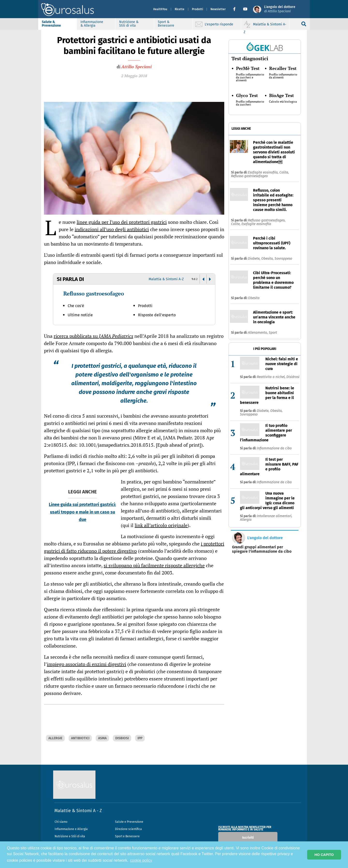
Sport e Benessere (127, 836)
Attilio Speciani (136, 67)
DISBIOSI (122, 738)
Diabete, (255, 259)
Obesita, (268, 259)
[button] (233, 9)
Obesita (254, 298)
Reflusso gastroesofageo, (267, 220)
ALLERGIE (55, 738)
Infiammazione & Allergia (95, 24)
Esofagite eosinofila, (264, 172)
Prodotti (195, 9)
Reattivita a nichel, (272, 377)
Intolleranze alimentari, (275, 516)
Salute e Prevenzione (129, 822)
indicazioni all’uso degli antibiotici (112, 229)
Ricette (177, 9)
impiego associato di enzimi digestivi (87, 664)
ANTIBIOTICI (80, 738)
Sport (273, 333)
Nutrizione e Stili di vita (70, 836)
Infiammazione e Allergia (71, 829)
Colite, (284, 172)
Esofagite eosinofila (256, 224)
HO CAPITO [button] (324, 855)
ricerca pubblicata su (93, 336)
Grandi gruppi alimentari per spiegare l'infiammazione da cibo (262, 549)
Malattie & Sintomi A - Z (78, 811)
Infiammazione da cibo (274, 448)
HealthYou (157, 9)
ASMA (102, 738)
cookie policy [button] (141, 860)
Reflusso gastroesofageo (94, 293)
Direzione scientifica (128, 829)
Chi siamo (61, 822)
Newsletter (215, 9)
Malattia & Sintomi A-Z (166, 279)
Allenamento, (258, 333)
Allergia (246, 520)
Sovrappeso (283, 259)
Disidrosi (293, 377)
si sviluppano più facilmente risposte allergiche (154, 565)
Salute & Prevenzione (54, 24)
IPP (140, 738)
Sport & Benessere (169, 24)
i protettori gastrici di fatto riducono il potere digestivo (134, 547)
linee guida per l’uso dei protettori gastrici (122, 222)
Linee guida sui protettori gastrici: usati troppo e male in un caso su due (82, 512)
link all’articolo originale (161, 525)
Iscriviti (248, 838)
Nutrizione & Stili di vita (132, 24)
